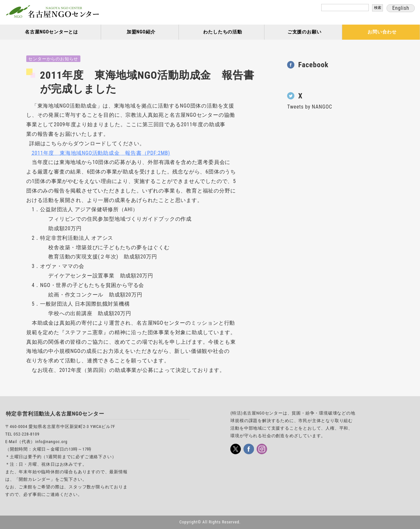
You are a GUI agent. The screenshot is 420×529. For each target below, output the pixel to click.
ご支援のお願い (304, 32)
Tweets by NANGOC (310, 107)
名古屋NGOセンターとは (52, 32)
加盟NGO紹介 (141, 32)
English (401, 8)
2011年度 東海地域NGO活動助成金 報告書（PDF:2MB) (101, 153)
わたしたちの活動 (222, 32)
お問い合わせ (382, 32)
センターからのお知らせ (53, 59)
